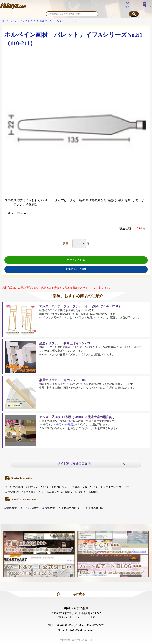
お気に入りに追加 (76, 269)
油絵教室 (12, 508)
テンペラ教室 (31, 508)
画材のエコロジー (71, 508)
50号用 (57, 425)
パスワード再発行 (88, 492)
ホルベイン (46, 21)
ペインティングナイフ (22, 21)
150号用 (68, 425)
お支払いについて (39, 487)
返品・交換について (86, 487)
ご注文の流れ (15, 487)
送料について (62, 487)
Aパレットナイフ (67, 21)
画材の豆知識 (96, 508)
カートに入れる (76, 260)
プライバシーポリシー (116, 487)
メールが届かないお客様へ (57, 492)
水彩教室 (50, 508)
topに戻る (78, 594)
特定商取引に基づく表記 (22, 492)
